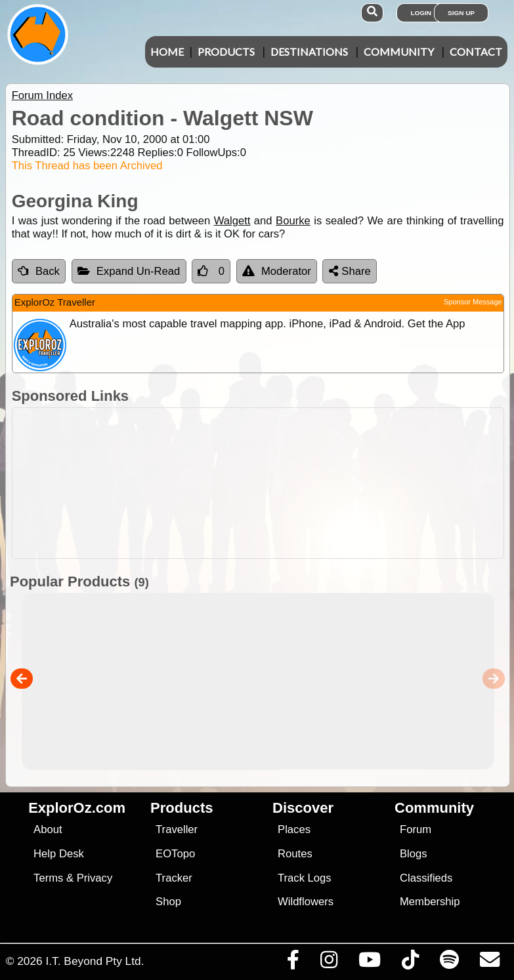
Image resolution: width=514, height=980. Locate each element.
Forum (416, 829)
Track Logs (305, 878)
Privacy (95, 878)
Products (226, 51)
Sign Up (461, 13)
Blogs (414, 854)
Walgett (232, 221)
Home (167, 51)
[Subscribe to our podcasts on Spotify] (449, 963)
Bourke (293, 221)
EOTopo (175, 854)
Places (294, 829)
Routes (295, 854)
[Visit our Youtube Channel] (369, 963)
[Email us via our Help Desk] (489, 963)
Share (350, 271)
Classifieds (426, 878)
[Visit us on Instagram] (329, 963)
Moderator (277, 271)
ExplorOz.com (77, 808)
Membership (430, 902)
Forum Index (42, 95)
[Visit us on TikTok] (410, 963)
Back (39, 271)
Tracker (174, 878)
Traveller (177, 829)
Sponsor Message (473, 302)
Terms (48, 878)
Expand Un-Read (129, 271)
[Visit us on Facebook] (293, 963)
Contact (476, 51)
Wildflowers (306, 902)
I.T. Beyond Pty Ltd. (95, 961)
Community (399, 51)
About (48, 829)
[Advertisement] (264, 483)
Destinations (309, 51)
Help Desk (59, 854)
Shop (168, 902)
